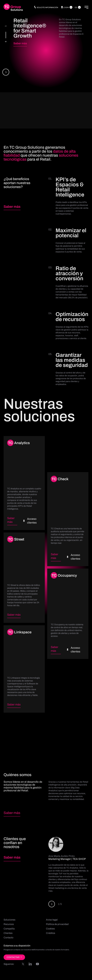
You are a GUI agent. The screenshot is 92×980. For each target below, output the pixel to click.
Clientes (8, 933)
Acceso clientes (30, 521)
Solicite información (46, 7)
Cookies (50, 929)
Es (76, 7)
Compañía (9, 929)
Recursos (9, 925)
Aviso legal (52, 920)
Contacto (8, 938)
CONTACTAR (14, 958)
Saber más (20, 43)
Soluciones (9, 920)
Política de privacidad (57, 925)
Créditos (51, 933)
